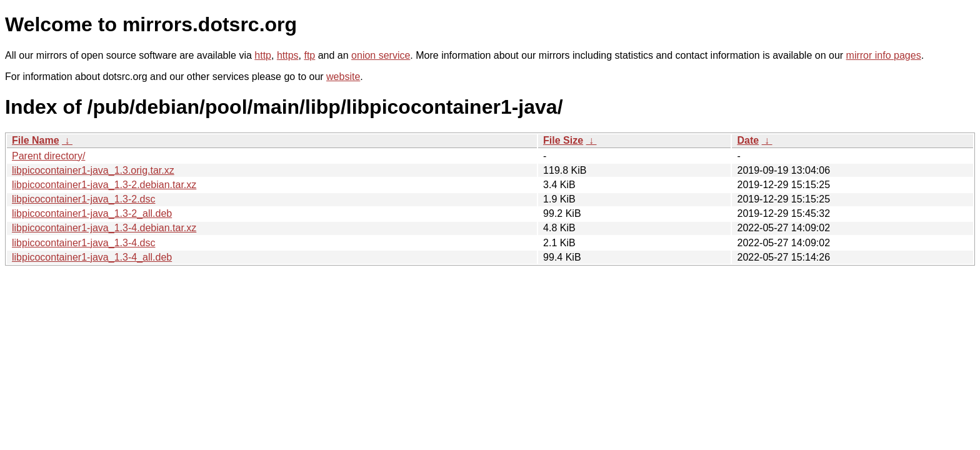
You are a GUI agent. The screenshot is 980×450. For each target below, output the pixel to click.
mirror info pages (884, 55)
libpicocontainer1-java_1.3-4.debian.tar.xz (104, 228)
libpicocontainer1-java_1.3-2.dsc (83, 199)
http (263, 55)
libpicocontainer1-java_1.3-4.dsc (83, 243)
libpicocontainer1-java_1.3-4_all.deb (92, 257)
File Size (563, 140)
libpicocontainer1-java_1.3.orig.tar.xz (93, 170)
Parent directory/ (48, 156)
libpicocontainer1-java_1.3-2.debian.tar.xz (104, 185)
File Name (36, 140)
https (288, 55)
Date (748, 140)
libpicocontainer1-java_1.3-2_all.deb (92, 213)
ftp (309, 55)
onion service (381, 55)
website (343, 77)
